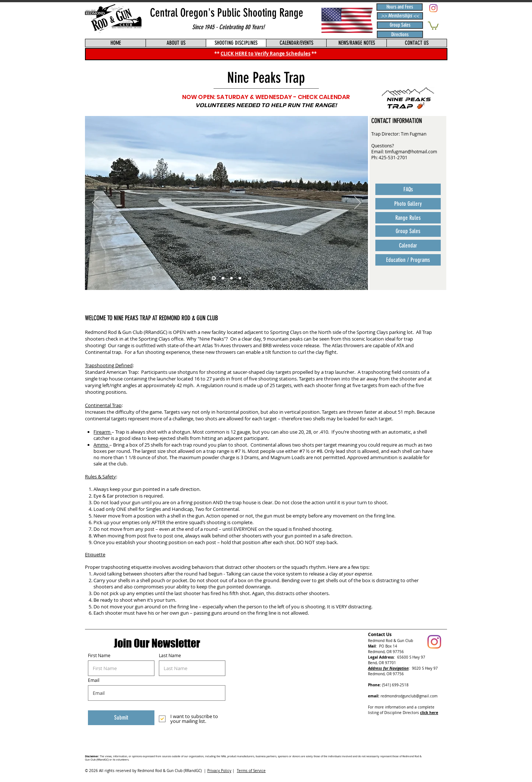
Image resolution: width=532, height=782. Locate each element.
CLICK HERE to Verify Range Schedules (265, 54)
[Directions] (400, 34)
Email (94, 680)
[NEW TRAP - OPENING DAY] (214, 278)
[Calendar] (408, 245)
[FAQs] (408, 189)
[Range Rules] (408, 218)
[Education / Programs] (408, 260)
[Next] (358, 203)
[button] (433, 25)
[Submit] (121, 718)
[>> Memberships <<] (400, 16)
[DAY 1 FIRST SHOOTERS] (240, 278)
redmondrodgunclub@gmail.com (409, 696)
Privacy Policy (219, 771)
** (314, 54)
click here (429, 713)
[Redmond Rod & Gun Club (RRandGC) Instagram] (433, 8)
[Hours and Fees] (400, 7)
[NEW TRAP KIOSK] (231, 278)
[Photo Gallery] (408, 204)
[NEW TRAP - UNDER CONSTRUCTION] (223, 278)
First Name (99, 655)
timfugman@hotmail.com (411, 151)
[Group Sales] (400, 25)
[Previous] (95, 203)
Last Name (170, 655)
